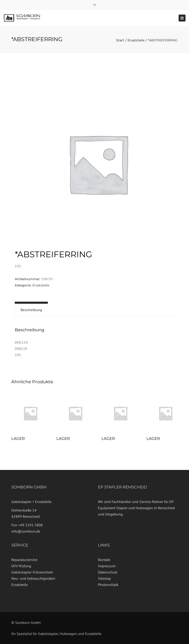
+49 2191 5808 (30, 525)
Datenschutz (108, 572)
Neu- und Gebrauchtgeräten (33, 578)
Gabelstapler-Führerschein (32, 572)
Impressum (107, 566)
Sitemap (104, 578)
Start (120, 40)
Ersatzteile (136, 40)
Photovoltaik (108, 585)
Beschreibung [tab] (31, 310)
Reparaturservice (24, 560)
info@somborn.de (26, 531)
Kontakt (104, 560)
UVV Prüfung (21, 566)
